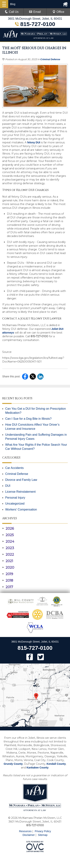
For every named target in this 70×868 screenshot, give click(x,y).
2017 (8, 587)
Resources (25, 831)
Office (58, 12)
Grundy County (13, 764)
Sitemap (43, 835)
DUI (8, 486)
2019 (8, 574)
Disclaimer (29, 835)
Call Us (12, 12)
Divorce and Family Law (21, 480)
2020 (8, 568)
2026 (8, 529)
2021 (8, 561)
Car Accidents (14, 468)
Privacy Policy (43, 831)
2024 (8, 542)
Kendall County (56, 764)
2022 (8, 555)
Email (35, 12)
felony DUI (34, 142)
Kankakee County (37, 768)
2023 (8, 548)
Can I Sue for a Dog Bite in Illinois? (28, 419)
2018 (8, 581)
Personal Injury (15, 498)
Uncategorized (15, 504)
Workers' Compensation (21, 509)
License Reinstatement (20, 492)
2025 (8, 535)
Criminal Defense (50, 59)
